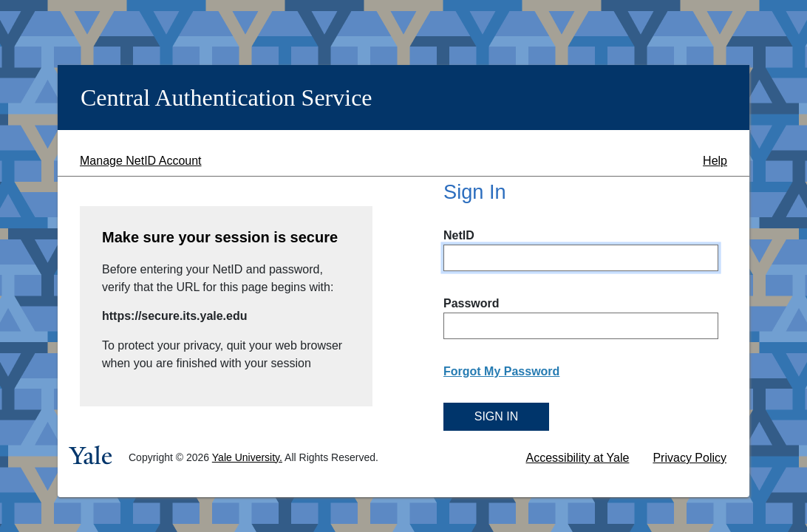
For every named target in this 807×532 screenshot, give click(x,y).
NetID (459, 235)
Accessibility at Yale (578, 458)
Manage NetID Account (141, 161)
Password (471, 303)
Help (715, 161)
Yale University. (247, 457)
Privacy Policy (689, 458)
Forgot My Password (501, 371)
